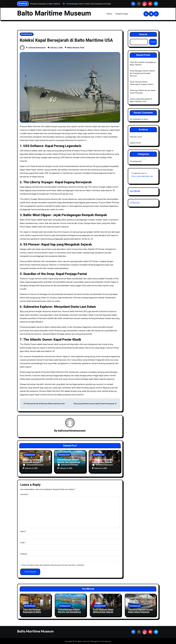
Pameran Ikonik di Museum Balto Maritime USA (44, 404)
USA (83, 48)
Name (23, 531)
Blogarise (95, 641)
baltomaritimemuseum (37, 47)
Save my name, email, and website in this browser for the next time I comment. (53, 564)
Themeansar (106, 641)
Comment (25, 494)
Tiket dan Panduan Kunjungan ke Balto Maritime (32, 462)
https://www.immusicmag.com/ (142, 176)
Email (23, 542)
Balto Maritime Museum (54, 13)
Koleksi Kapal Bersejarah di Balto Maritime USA (141, 100)
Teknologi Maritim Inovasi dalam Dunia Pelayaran (95, 404)
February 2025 (136, 137)
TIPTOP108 (135, 203)
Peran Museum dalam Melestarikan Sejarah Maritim (102, 462)
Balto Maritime (74, 48)
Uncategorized (27, 34)
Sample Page (122, 14)
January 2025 (135, 143)
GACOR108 (135, 191)
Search (143, 34)
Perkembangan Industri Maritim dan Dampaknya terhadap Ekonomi (69, 462)
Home (109, 14)
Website (24, 553)
